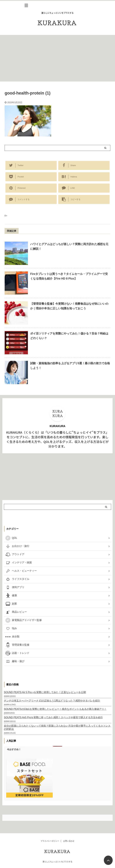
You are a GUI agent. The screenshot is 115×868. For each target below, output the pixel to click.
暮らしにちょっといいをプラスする (57, 862)
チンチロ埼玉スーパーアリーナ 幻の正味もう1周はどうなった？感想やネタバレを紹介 (52, 701)
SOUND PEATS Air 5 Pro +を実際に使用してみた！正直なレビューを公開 (45, 692)
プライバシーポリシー (50, 841)
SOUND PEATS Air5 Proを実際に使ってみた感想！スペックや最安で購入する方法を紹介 (53, 717)
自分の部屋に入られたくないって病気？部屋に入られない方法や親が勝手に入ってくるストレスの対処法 (57, 727)
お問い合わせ (69, 841)
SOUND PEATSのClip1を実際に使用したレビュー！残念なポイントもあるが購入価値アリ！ (55, 709)
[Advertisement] (57, 58)
